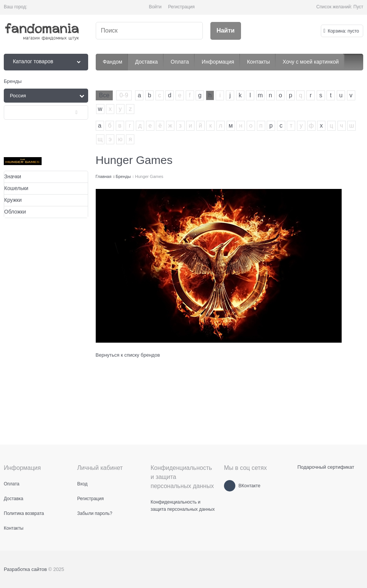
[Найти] (226, 31)
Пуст (358, 7)
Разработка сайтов (25, 569)
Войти (155, 7)
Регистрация (181, 7)
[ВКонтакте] (230, 486)
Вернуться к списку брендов (128, 355)
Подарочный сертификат (326, 467)
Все (104, 95)
